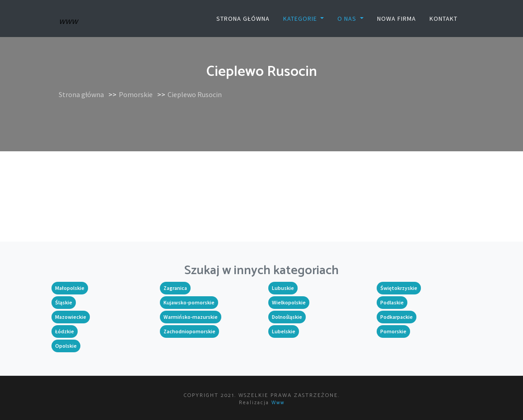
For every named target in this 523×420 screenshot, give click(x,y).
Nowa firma (397, 19)
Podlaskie (392, 302)
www (278, 403)
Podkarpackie (397, 317)
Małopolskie (70, 288)
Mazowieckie (71, 317)
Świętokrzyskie (399, 288)
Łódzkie (65, 331)
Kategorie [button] (301, 19)
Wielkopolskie (289, 302)
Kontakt (444, 19)
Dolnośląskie (287, 317)
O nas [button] (348, 19)
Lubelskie (284, 331)
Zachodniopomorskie (189, 331)
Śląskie (64, 302)
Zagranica (175, 288)
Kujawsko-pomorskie (189, 302)
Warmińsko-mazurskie (191, 317)
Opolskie (66, 346)
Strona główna (243, 19)
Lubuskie (283, 288)
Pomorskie (136, 94)
